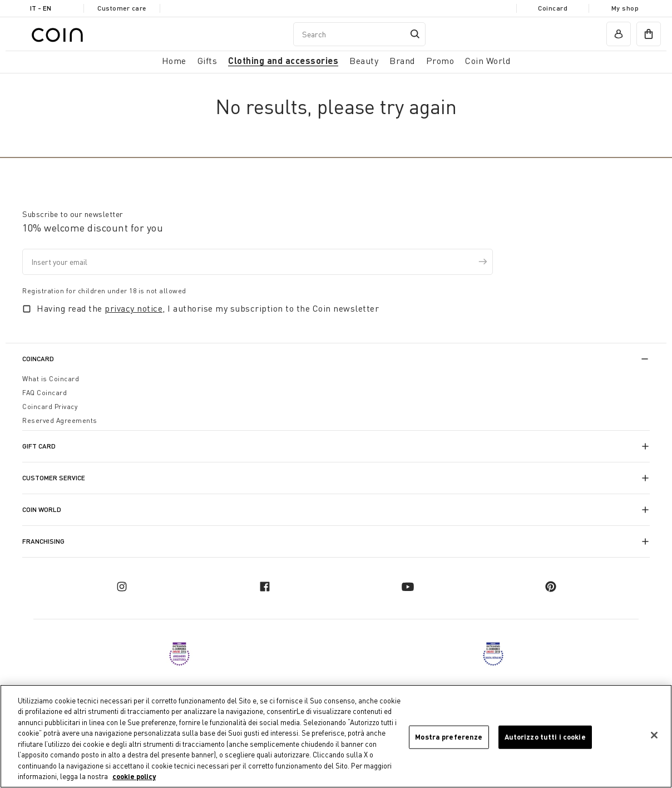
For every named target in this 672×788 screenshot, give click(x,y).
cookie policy (134, 776)
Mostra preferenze (449, 737)
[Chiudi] (654, 735)
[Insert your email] (258, 262)
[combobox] (359, 34)
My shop (625, 8)
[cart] (649, 34)
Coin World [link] (488, 61)
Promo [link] (440, 61)
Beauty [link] (364, 61)
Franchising (43, 541)
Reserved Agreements (60, 420)
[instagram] (122, 587)
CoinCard (38, 359)
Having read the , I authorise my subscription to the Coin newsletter (208, 308)
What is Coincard (51, 379)
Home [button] (174, 61)
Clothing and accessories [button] (283, 60)
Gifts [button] (207, 61)
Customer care (122, 8)
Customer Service (54, 478)
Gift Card (39, 446)
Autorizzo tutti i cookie (545, 737)
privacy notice (134, 308)
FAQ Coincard (45, 393)
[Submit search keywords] (415, 34)
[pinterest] (551, 587)
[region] (336, 736)
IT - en (41, 8)
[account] (619, 34)
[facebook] (265, 587)
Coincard (553, 8)
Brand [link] (402, 61)
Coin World (42, 509)
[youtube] (408, 587)
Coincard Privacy (50, 407)
